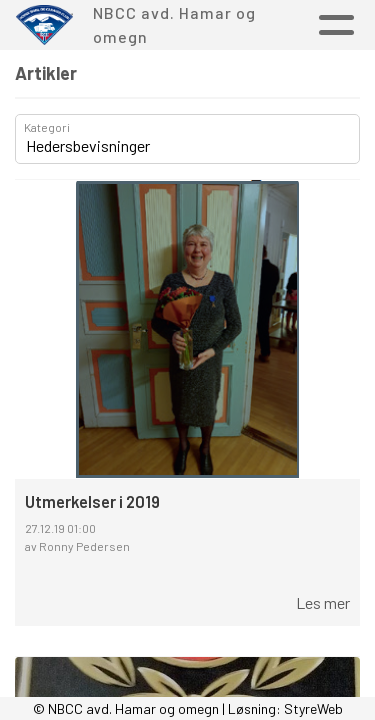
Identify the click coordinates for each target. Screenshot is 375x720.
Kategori (47, 127)
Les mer (323, 602)
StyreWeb (313, 708)
